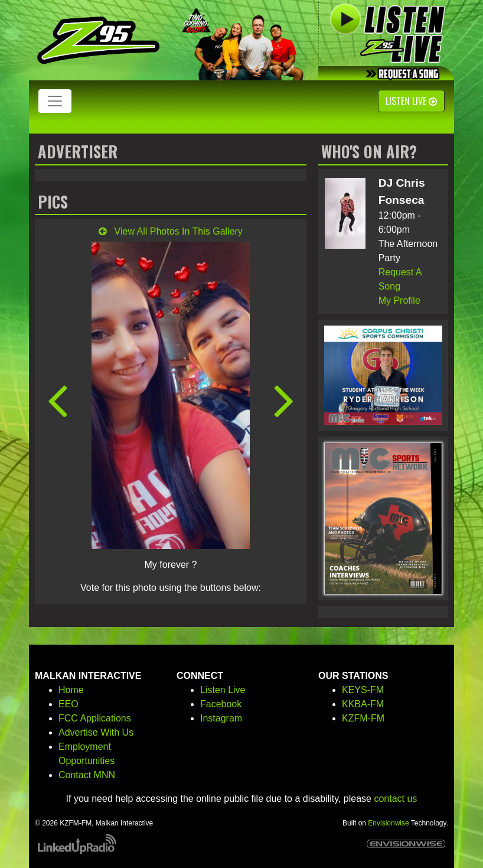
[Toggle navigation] (55, 101)
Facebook (221, 704)
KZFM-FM (363, 718)
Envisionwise (388, 823)
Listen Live (411, 101)
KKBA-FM (363, 704)
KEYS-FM (363, 690)
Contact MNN (87, 775)
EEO (68, 704)
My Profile (399, 300)
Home (71, 690)
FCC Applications (95, 718)
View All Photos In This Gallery (171, 231)
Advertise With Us (96, 732)
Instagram (221, 718)
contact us (395, 799)
